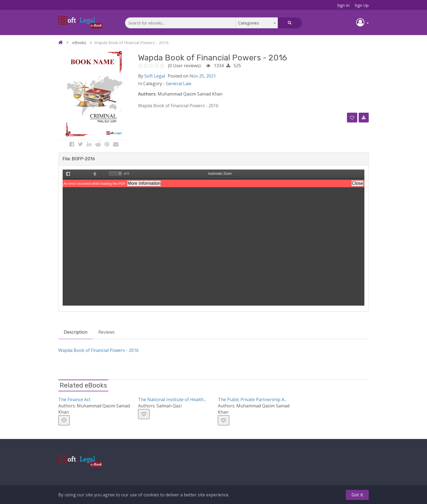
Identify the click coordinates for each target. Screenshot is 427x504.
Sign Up (362, 5)
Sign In (343, 5)
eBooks (79, 42)
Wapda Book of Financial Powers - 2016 (98, 350)
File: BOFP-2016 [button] (79, 159)
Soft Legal (155, 76)
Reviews (106, 332)
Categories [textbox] (249, 23)
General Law (179, 84)
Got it (357, 495)
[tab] (213, 159)
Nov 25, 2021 (203, 76)
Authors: (147, 94)
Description (76, 332)
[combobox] (257, 23)
